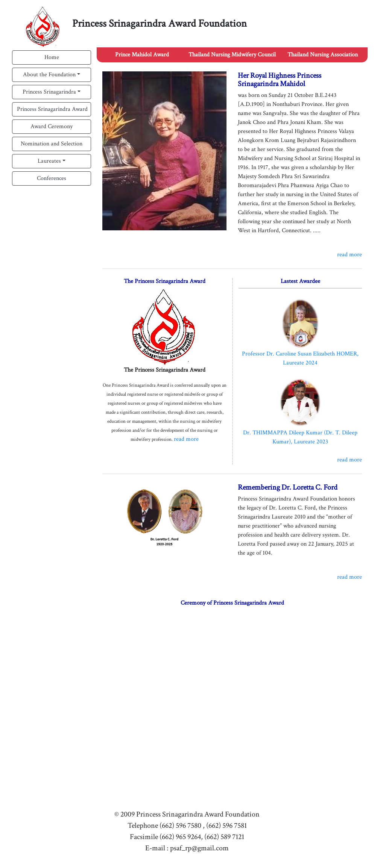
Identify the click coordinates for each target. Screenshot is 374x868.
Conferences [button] (52, 178)
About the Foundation (49, 75)
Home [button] (52, 57)
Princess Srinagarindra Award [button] (52, 109)
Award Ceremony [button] (52, 126)
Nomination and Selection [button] (52, 144)
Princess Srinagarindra (49, 92)
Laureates (49, 161)
